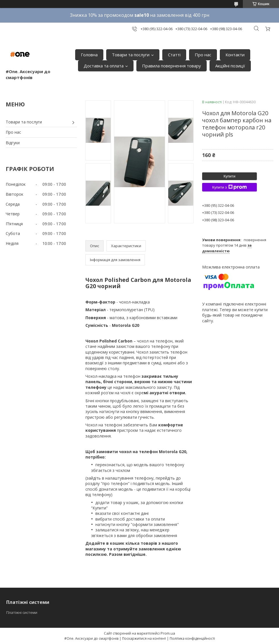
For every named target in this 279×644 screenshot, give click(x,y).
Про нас (203, 55)
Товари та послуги (131, 55)
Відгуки (13, 143)
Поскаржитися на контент (144, 638)
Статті (174, 55)
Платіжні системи (22, 612)
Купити (229, 176)
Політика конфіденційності (192, 638)
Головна (89, 55)
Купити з (229, 187)
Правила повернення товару (172, 66)
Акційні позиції (230, 66)
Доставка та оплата (104, 66)
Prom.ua (168, 633)
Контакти (235, 55)
